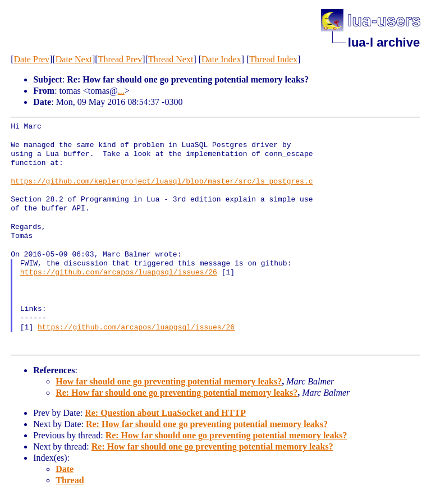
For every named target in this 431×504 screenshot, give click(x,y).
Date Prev (32, 59)
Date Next (74, 59)
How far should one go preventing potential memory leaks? (169, 381)
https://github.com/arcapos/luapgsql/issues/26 (119, 273)
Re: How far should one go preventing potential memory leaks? (176, 393)
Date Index (221, 59)
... (121, 91)
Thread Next (171, 59)
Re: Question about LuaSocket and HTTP (165, 413)
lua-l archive (384, 42)
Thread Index (273, 59)
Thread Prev (120, 59)
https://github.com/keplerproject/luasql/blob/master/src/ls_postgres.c (162, 182)
